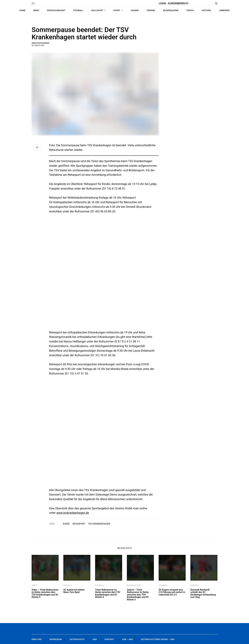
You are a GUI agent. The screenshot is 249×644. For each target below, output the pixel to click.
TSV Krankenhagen (99, 524)
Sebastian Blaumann (40, 43)
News (34, 585)
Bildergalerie (134, 585)
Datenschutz (77, 639)
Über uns (37, 639)
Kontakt (109, 639)
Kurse (66, 524)
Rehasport (79, 524)
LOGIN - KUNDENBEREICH (173, 3)
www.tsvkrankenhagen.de (73, 513)
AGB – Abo (128, 639)
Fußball (68, 585)
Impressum (56, 639)
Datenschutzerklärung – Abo (158, 639)
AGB (94, 639)
